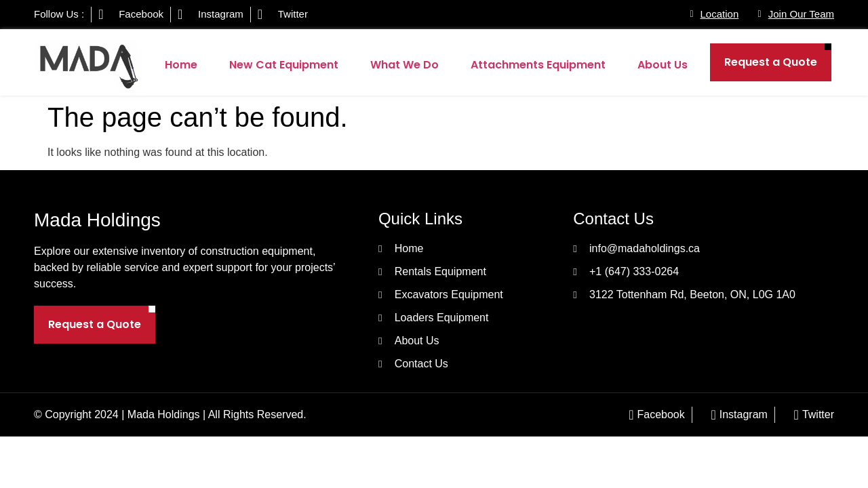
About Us (663, 65)
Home (181, 65)
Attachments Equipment (538, 65)
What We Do (405, 65)
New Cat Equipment (284, 65)
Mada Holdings (97, 220)
